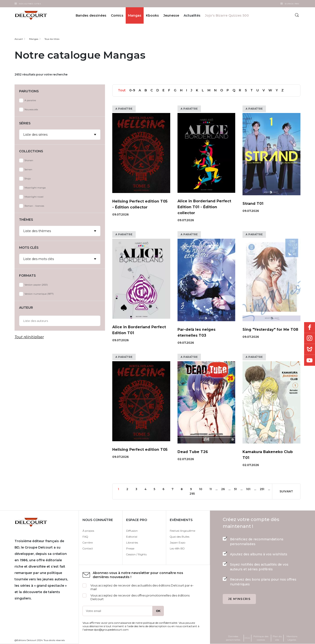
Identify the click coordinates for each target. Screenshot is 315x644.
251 (264, 489)
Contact (88, 548)
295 (194, 493)
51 (237, 489)
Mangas (135, 15)
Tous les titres (52, 39)
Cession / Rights (136, 554)
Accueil (19, 39)
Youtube (310, 360)
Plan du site (277, 638)
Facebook (310, 328)
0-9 (132, 90)
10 (202, 489)
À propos (88, 531)
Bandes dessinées (91, 15)
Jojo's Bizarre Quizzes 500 (227, 15)
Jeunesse (171, 15)
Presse (130, 548)
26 (225, 489)
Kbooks (152, 15)
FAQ (85, 537)
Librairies (132, 543)
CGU (247, 638)
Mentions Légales (292, 638)
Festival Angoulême (182, 531)
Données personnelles (233, 638)
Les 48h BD (177, 548)
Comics (117, 15)
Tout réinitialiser (29, 337)
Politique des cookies (261, 638)
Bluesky (310, 349)
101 (250, 489)
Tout (122, 90)
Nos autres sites (30, 4)
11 (212, 489)
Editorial (132, 537)
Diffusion (132, 531)
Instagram (310, 338)
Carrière (88, 543)
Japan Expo (177, 543)
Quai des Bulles (180, 537)
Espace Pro (292, 4)
